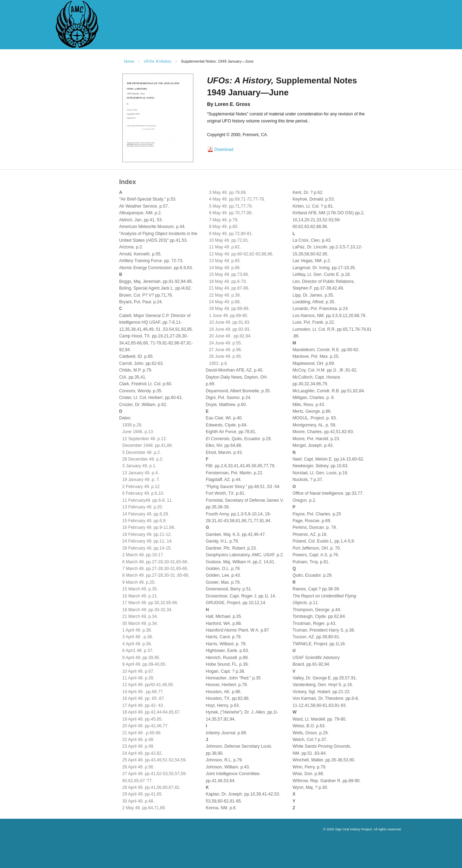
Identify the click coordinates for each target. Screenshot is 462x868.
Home (129, 61)
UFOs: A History (158, 61)
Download (224, 150)
